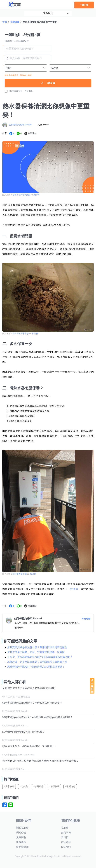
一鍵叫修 (84, 5)
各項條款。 (29, 91)
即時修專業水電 (20, 574)
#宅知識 (24, 786)
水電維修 (15, 22)
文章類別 (48, 13)
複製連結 (32, 133)
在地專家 (66, 842)
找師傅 (36, 195)
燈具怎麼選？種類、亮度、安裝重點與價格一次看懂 (36, 652)
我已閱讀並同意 (14, 91)
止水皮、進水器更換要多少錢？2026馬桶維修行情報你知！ (40, 657)
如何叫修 (66, 833)
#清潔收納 (54, 786)
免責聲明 (21, 837)
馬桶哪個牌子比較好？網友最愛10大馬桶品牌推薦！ (36, 667)
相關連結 (19, 627)
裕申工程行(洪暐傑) (21, 195)
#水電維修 (39, 786)
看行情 (65, 837)
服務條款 (21, 842)
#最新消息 (70, 786)
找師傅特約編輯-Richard (20, 125)
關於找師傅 (22, 828)
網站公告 (21, 833)
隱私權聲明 (22, 847)
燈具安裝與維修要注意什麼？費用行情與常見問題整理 (37, 647)
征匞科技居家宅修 (21, 334)
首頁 (5, 22)
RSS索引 (66, 847)
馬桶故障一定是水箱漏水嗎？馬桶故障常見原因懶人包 (37, 662)
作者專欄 (86, 619)
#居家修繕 (9, 786)
